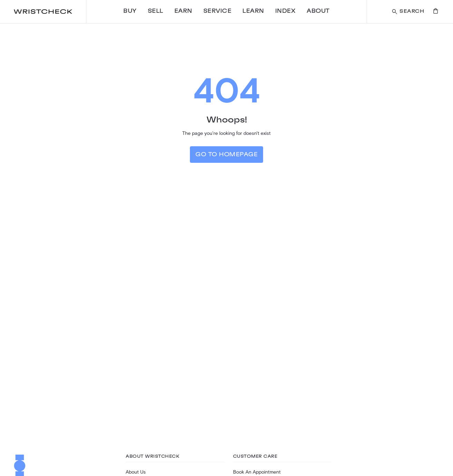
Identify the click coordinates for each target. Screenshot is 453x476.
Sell (156, 11)
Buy (130, 11)
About (318, 11)
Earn (183, 11)
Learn (253, 11)
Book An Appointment (257, 472)
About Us (136, 472)
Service (218, 11)
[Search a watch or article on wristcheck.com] (408, 12)
